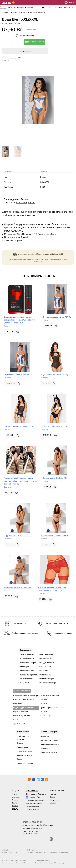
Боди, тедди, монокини (36, 12)
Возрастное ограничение (35, 800)
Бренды (15, 809)
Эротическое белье (18, 12)
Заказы (53, 797)
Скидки (30, 7)
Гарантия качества (33, 806)
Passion (25, 199)
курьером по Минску (34, 254)
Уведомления (55, 800)
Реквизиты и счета (33, 809)
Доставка (59, 7)
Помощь (53, 803)
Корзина (53, 794)
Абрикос (5, 12)
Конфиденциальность (34, 803)
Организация (32, 791)
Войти (69, 3)
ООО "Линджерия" (26, 203)
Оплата (67, 7)
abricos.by (5, 850)
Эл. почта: (32, 828)
